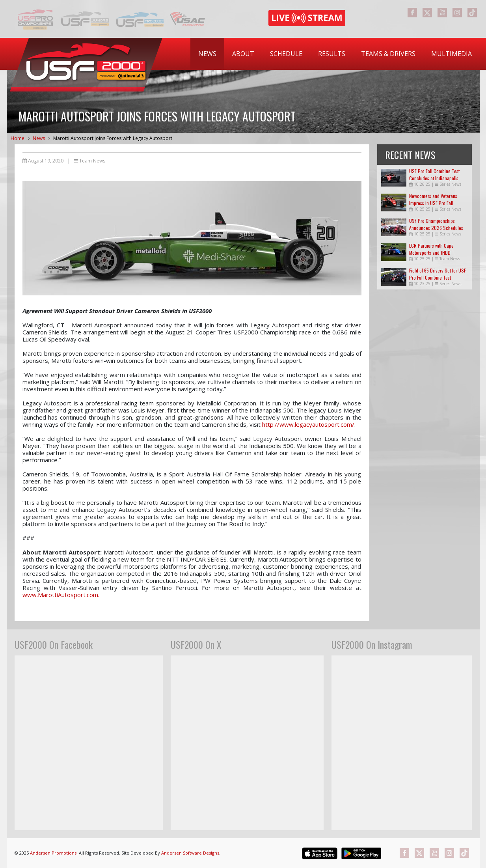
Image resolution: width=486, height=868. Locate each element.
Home (18, 138)
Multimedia (452, 54)
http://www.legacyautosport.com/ (308, 424)
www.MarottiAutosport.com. (61, 595)
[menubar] (335, 54)
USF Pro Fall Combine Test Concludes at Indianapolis (434, 175)
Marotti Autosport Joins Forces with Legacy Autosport (113, 138)
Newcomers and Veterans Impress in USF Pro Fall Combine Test (433, 203)
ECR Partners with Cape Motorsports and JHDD (431, 249)
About (243, 54)
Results (332, 54)
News (207, 54)
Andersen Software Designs (190, 853)
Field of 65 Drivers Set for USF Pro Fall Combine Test (438, 274)
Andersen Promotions (53, 853)
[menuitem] (207, 54)
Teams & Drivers (388, 54)
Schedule (286, 54)
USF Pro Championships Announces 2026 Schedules (436, 224)
